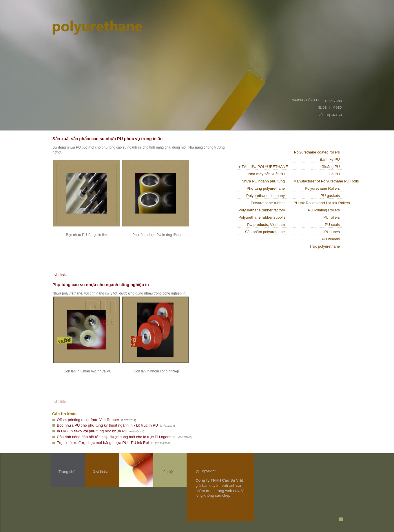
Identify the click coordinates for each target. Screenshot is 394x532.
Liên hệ (167, 472)
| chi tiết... (60, 274)
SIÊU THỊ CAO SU (330, 115)
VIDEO (337, 108)
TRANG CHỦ (333, 101)
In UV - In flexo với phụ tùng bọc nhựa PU (92, 431)
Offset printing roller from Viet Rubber (88, 420)
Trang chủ (67, 472)
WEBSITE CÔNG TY (306, 100)
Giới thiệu (100, 471)
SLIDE (322, 108)
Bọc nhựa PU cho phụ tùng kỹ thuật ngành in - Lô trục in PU (107, 425)
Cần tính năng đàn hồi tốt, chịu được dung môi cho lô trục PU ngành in (116, 437)
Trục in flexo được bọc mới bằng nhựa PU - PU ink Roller (105, 443)
